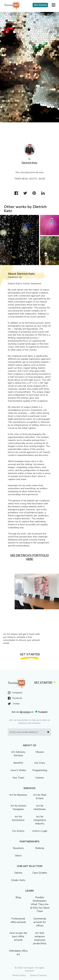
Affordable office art (18, 953)
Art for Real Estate (40, 797)
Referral (40, 848)
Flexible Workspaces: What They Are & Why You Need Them (40, 904)
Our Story (40, 763)
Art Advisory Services (18, 754)
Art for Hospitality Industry (40, 820)
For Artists (18, 831)
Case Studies (40, 873)
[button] (53, 5)
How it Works (18, 770)
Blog (18, 897)
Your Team (18, 778)
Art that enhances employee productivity (40, 938)
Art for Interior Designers (18, 807)
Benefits (18, 763)
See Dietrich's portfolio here (29, 557)
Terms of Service (38, 975)
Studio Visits (18, 880)
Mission (40, 752)
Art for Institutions (18, 818)
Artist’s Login (40, 831)
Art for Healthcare (40, 807)
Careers (40, 778)
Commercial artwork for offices (40, 922)
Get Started (40, 5)
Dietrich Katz (30, 163)
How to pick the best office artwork (18, 936)
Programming (40, 770)
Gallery (18, 873)
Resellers (18, 848)
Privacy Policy (19, 975)
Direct (18, 856)
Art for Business (18, 795)
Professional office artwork (18, 920)
